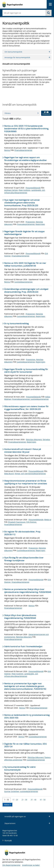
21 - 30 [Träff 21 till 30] (24, 800)
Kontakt (8, 841)
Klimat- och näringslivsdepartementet (30, 474)
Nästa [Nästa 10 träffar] (7, 805)
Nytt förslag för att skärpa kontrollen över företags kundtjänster (24, 559)
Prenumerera (46, 113)
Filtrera (22, 113)
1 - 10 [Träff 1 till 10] (7, 800)
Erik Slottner (31, 522)
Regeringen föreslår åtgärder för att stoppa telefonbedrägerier (24, 233)
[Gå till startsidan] (13, 4)
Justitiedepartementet (24, 282)
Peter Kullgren (25, 190)
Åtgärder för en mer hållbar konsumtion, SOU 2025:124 (26, 745)
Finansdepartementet (23, 150)
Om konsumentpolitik (27, 52)
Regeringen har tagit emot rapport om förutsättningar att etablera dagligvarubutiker (26, 159)
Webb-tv (48, 520)
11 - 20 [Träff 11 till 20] (15, 800)
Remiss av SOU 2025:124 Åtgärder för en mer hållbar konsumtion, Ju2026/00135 (25, 264)
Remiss (7, 150)
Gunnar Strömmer (12, 791)
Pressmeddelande (33, 188)
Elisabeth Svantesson (17, 522)
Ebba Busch (9, 474)
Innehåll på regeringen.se (27, 816)
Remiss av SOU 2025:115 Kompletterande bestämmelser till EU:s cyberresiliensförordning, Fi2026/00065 (27, 129)
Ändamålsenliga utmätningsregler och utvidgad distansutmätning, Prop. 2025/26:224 (26, 290)
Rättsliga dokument (34, 440)
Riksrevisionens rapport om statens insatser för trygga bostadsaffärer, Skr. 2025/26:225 (26, 408)
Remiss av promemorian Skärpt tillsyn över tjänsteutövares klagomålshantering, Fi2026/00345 (28, 591)
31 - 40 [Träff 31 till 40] (34, 800)
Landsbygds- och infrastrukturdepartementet (25, 191)
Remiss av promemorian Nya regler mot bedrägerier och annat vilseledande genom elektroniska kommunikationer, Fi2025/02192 (25, 686)
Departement (27, 823)
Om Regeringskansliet (11, 865)
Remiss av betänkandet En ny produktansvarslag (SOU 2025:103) (27, 716)
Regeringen (40, 224)
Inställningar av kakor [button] (31, 865)
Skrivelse (46, 440)
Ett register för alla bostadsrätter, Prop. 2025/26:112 (23, 533)
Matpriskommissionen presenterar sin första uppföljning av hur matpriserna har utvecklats (26, 482)
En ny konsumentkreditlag (16, 323)
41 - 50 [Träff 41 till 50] (43, 800)
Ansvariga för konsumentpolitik (27, 57)
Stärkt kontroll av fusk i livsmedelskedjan (23, 646)
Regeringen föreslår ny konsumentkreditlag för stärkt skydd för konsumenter (26, 371)
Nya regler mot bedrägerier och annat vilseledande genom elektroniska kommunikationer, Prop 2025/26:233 (22, 203)
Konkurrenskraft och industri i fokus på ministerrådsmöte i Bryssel (23, 450)
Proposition (30, 222)
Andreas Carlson (11, 190)
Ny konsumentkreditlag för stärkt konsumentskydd (20, 768)
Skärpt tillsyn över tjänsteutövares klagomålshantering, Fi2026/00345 (20, 617)
